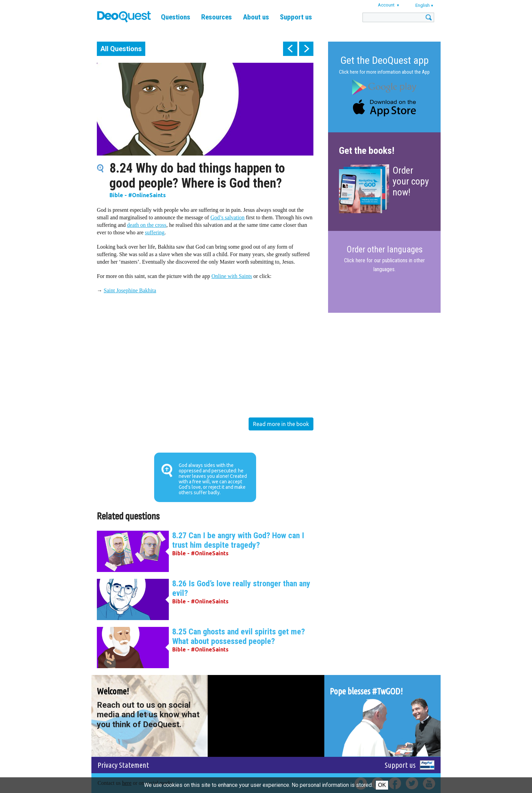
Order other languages (385, 250)
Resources (217, 17)
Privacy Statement (123, 765)
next (306, 49)
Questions (176, 17)
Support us (296, 17)
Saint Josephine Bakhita (130, 290)
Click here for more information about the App (384, 72)
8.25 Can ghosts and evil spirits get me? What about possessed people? (239, 636)
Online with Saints (232, 276)
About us (256, 17)
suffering (155, 232)
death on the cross (147, 225)
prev (290, 49)
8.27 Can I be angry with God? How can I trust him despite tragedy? (238, 540)
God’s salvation (227, 217)
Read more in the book (281, 424)
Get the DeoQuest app (385, 60)
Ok (382, 785)
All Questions (121, 49)
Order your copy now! (411, 181)
